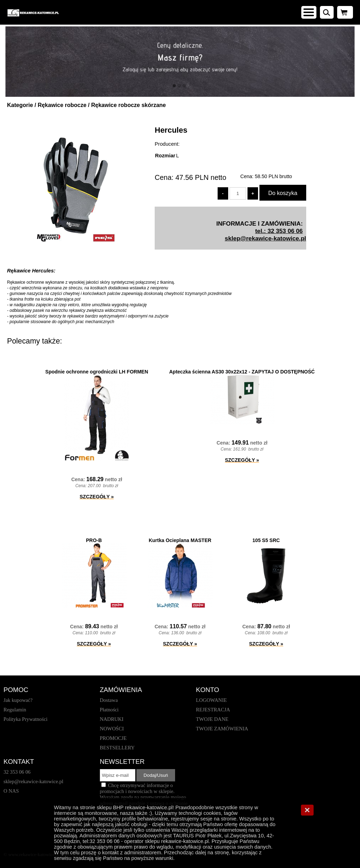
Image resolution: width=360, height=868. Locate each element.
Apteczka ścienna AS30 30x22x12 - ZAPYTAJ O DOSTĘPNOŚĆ (242, 372)
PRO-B (94, 540)
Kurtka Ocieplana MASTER (180, 540)
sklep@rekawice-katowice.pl (265, 238)
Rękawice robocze (62, 105)
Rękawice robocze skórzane (128, 105)
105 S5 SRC (266, 540)
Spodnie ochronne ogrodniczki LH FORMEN (97, 372)
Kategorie (20, 105)
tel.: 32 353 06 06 (279, 231)
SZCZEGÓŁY (97, 497)
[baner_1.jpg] (180, 62)
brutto (274, 176)
